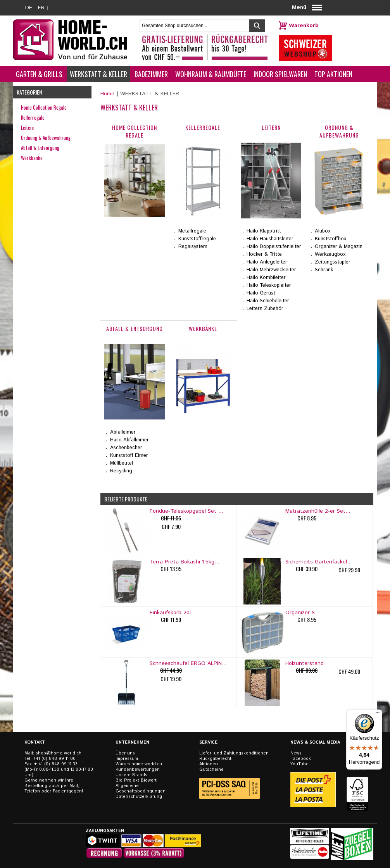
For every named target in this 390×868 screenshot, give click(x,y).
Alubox (323, 231)
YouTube (299, 764)
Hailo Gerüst (261, 293)
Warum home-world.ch (139, 764)
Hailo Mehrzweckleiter (271, 270)
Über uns (125, 753)
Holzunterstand (305, 663)
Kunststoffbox (330, 239)
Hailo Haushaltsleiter (270, 239)
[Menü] (378, 714)
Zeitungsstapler (333, 262)
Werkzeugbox (330, 254)
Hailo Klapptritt (264, 231)
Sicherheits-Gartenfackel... (318, 562)
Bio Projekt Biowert (136, 780)
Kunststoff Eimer (129, 456)
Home (107, 94)
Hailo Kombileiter (266, 278)
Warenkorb (304, 26)
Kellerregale (33, 117)
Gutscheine (211, 770)
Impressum (127, 759)
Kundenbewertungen (138, 770)
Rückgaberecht (215, 759)
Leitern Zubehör (265, 309)
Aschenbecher (126, 448)
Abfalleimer (123, 432)
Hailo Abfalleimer (129, 440)
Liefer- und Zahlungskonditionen (234, 753)
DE (29, 8)
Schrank (324, 270)
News (296, 753)
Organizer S (300, 613)
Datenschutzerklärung (139, 797)
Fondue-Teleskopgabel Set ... (186, 511)
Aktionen (209, 764)
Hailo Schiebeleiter (268, 301)
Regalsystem (193, 247)
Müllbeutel (122, 463)
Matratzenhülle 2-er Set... (318, 511)
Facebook (301, 759)
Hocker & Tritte (264, 254)
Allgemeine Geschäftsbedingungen (141, 789)
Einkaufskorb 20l (170, 613)
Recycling (121, 471)
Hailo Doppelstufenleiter (274, 247)
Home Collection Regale (44, 107)
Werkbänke (32, 158)
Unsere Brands (131, 775)
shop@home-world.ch (59, 753)
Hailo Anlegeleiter (267, 262)
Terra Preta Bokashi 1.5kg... (184, 562)
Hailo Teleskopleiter (269, 285)
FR (41, 8)
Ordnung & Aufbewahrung (46, 138)
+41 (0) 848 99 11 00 (54, 759)
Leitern (28, 127)
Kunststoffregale (197, 239)
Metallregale (192, 231)
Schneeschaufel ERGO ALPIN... (188, 663)
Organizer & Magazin (339, 247)
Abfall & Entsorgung (40, 148)
